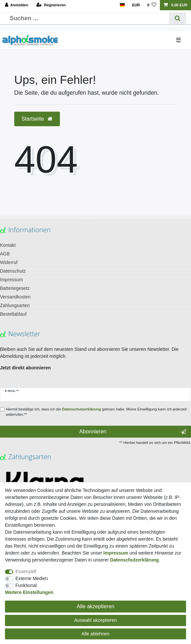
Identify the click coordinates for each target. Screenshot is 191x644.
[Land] (122, 5)
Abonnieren (133, 432)
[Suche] (178, 18)
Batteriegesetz (15, 288)
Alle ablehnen (95, 634)
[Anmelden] (17, 5)
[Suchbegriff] (87, 18)
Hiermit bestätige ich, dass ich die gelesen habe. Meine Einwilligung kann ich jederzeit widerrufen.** (96, 412)
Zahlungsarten (15, 305)
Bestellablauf (13, 314)
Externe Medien (32, 578)
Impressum (11, 280)
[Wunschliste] (152, 5)
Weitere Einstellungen (29, 592)
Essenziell (26, 571)
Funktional (26, 585)
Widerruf (9, 262)
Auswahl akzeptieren (95, 620)
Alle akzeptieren (96, 606)
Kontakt (8, 245)
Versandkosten (15, 297)
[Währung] (136, 5)
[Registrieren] (51, 5)
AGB (5, 254)
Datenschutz (13, 271)
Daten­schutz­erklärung (135, 560)
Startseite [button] (37, 119)
